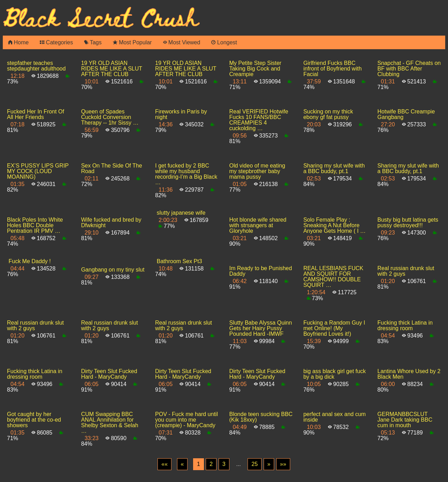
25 (255, 464)
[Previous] (182, 464)
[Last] (283, 464)
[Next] (269, 464)
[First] (164, 464)
